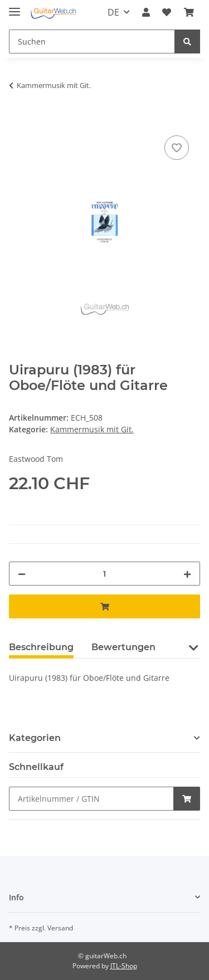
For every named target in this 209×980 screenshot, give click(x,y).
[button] (146, 12)
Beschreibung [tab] (41, 647)
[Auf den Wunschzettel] (177, 148)
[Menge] (104, 574)
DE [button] (113, 12)
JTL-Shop (124, 966)
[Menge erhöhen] (187, 574)
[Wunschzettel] (167, 12)
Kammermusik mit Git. (92, 429)
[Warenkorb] (189, 12)
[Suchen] (92, 42)
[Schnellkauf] (91, 799)
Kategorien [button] (35, 738)
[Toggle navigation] (14, 7)
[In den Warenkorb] (18, 120)
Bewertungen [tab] (123, 647)
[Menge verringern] (22, 574)
